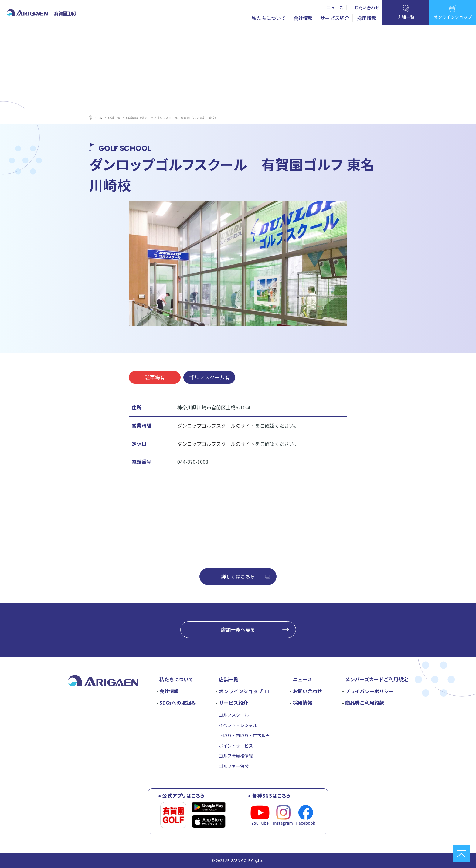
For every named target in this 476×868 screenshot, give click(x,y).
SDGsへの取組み (178, 703)
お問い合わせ (367, 8)
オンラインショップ (241, 691)
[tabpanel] (238, 263)
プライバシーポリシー (369, 691)
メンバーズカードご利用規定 (377, 679)
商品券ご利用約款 (365, 703)
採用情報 (367, 18)
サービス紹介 (335, 18)
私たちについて (269, 18)
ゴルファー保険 (234, 766)
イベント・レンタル (238, 725)
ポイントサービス (236, 746)
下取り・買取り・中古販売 (244, 735)
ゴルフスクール (234, 715)
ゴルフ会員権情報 (236, 756)
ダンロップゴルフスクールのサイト (216, 426)
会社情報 (303, 18)
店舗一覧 (117, 117)
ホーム (99, 117)
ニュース (335, 8)
